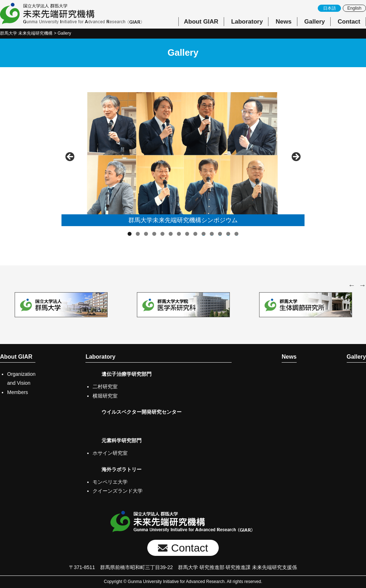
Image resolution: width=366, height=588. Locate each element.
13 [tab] (228, 234)
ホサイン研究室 (110, 453)
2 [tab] (138, 234)
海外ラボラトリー (122, 469)
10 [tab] (204, 234)
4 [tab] (154, 234)
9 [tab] (195, 234)
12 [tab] (220, 234)
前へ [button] (70, 157)
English (354, 8)
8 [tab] (187, 234)
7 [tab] (179, 234)
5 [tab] (162, 234)
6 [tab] (171, 234)
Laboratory (247, 22)
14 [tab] (237, 234)
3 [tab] (146, 234)
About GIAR (201, 22)
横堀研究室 (105, 396)
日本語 (330, 8)
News (283, 22)
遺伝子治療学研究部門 (127, 374)
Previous (352, 285)
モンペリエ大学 (110, 482)
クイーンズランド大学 (118, 491)
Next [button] (296, 157)
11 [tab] (212, 234)
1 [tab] (130, 234)
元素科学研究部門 (122, 440)
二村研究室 (105, 387)
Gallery (315, 22)
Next (362, 285)
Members (18, 392)
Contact (349, 22)
